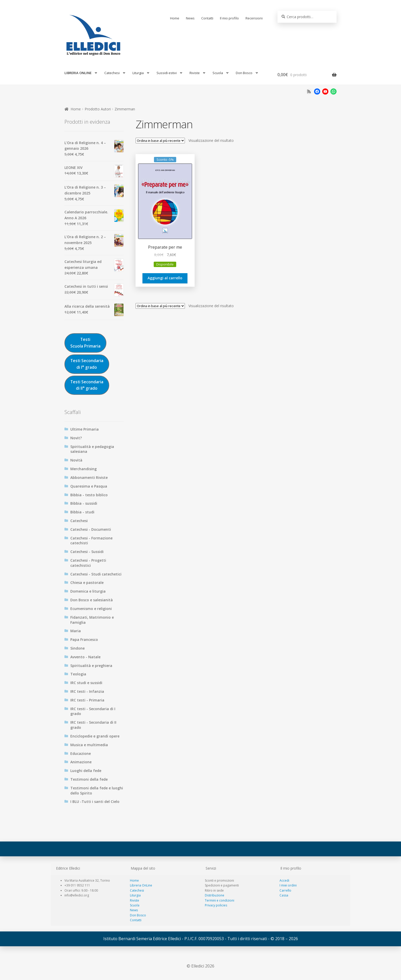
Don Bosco (244, 73)
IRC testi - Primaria (87, 700)
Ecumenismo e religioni (91, 609)
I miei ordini (288, 885)
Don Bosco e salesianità (92, 600)
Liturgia (138, 73)
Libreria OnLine (141, 885)
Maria (76, 631)
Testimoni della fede (89, 779)
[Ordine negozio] (160, 141)
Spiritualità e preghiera (91, 666)
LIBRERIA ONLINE (78, 73)
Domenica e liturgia (88, 591)
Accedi (284, 880)
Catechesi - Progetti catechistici (88, 563)
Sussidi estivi (167, 73)
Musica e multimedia (89, 745)
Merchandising (83, 469)
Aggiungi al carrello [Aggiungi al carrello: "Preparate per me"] (165, 278)
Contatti (207, 18)
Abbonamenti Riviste (89, 477)
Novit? (76, 438)
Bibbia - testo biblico (89, 495)
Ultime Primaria (85, 429)
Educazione (81, 753)
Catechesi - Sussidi (87, 552)
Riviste (195, 73)
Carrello (285, 890)
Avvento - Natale (85, 657)
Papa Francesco (84, 639)
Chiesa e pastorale (87, 583)
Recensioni (254, 18)
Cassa (284, 895)
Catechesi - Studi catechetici (96, 574)
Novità (76, 460)
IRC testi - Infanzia (87, 691)
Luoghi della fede (86, 771)
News (190, 18)
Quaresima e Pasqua (89, 486)
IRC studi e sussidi (86, 683)
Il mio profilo (229, 18)
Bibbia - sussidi (84, 503)
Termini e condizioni (220, 900)
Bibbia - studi (82, 512)
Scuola (218, 73)
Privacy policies (216, 905)
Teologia (78, 674)
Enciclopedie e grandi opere (95, 736)
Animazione (81, 762)
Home (175, 18)
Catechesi (112, 73)
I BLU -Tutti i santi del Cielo (95, 802)
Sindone (77, 648)
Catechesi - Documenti (91, 529)
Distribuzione (215, 895)
